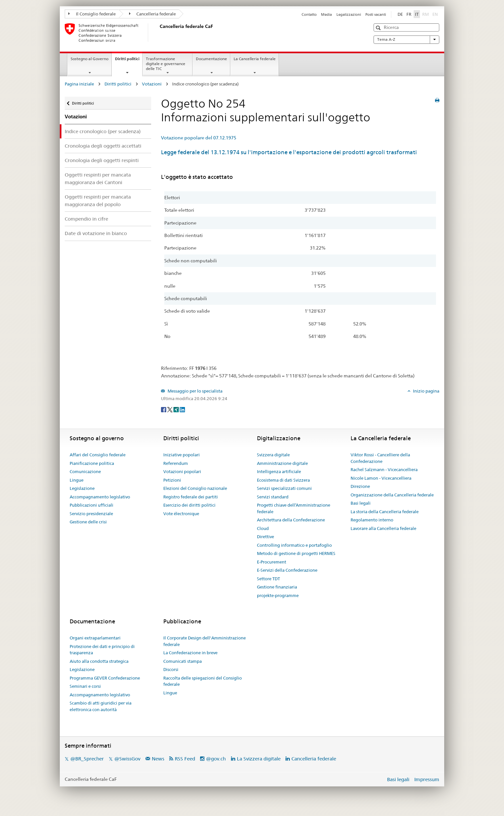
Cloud (263, 528)
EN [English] (435, 14)
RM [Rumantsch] (425, 14)
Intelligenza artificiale (279, 471)
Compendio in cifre (86, 219)
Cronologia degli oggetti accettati (103, 146)
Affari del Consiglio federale (98, 455)
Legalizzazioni (349, 14)
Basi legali (361, 503)
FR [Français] (409, 14)
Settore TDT (268, 579)
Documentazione (211, 59)
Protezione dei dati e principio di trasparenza (102, 650)
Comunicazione (85, 471)
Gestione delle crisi (88, 522)
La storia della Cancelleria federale (385, 512)
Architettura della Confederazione (291, 520)
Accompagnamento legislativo (100, 497)
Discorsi (171, 669)
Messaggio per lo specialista (195, 391)
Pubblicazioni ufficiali (92, 505)
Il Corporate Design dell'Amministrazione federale (205, 641)
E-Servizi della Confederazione (287, 570)
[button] (379, 28)
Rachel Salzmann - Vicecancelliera (384, 469)
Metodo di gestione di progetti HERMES (296, 553)
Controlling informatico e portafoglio (294, 545)
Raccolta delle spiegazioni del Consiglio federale (203, 681)
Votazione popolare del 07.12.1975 (199, 138)
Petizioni (172, 480)
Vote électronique (181, 514)
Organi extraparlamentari (95, 638)
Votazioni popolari (182, 471)
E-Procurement (272, 562)
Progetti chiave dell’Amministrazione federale (294, 508)
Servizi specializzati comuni (284, 488)
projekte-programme (278, 595)
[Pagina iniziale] (158, 33)
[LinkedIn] (182, 409)
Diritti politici (129, 61)
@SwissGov (127, 759)
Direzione (360, 486)
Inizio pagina (426, 391)
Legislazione (82, 488)
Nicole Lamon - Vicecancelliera (381, 478)
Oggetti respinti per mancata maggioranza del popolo (98, 201)
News (158, 759)
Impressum (427, 779)
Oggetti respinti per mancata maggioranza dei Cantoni (98, 179)
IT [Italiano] (417, 14)
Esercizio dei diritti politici (189, 505)
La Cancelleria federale (255, 59)
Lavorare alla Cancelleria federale (383, 528)
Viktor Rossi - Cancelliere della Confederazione (380, 458)
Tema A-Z (406, 39)
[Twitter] (170, 409)
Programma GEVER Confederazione (105, 678)
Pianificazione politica (92, 463)
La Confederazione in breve (190, 653)
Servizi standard (273, 497)
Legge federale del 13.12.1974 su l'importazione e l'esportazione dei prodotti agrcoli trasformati (289, 152)
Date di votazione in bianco (96, 233)
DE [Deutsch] (400, 14)
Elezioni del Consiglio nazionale (195, 488)
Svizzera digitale (273, 455)
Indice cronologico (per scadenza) (103, 131)
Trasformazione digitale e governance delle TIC (166, 64)
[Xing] (177, 409)
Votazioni (152, 84)
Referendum (176, 463)
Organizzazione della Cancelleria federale (392, 495)
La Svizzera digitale (259, 759)
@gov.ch (216, 759)
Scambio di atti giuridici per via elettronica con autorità (101, 706)
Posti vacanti (376, 14)
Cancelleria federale (153, 14)
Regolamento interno (372, 520)
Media (326, 14)
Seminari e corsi (85, 686)
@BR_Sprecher (87, 759)
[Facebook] (164, 409)
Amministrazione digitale (282, 463)
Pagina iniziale (79, 84)
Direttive (265, 537)
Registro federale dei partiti (191, 497)
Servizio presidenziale (91, 514)
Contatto (309, 14)
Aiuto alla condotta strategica (99, 661)
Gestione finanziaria (277, 587)
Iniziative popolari (182, 455)
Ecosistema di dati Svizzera (283, 480)
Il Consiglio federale (92, 14)
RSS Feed (185, 759)
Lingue (77, 480)
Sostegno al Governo (90, 59)
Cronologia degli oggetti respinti (102, 160)
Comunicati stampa (183, 661)
